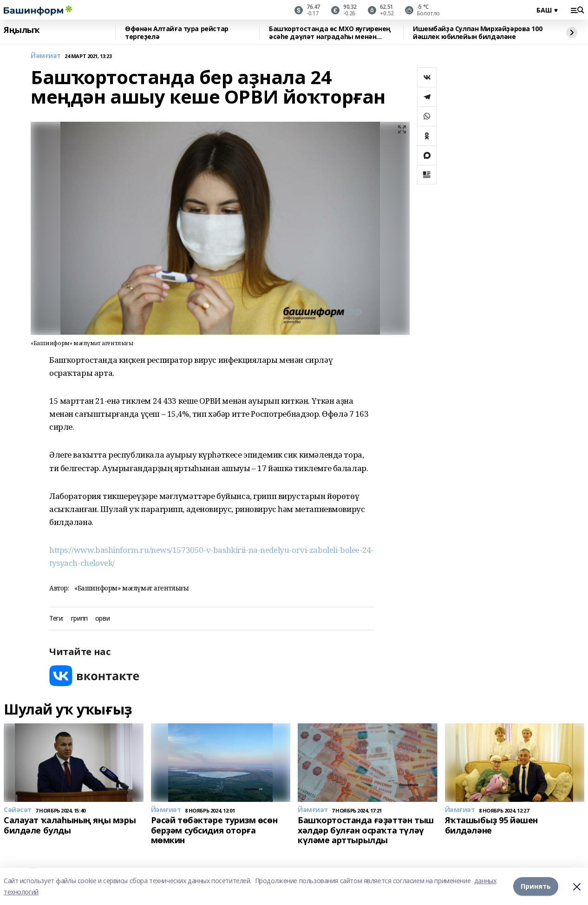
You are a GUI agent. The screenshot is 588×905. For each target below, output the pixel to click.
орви (102, 619)
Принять (536, 886)
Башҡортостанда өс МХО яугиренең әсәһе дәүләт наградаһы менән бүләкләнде (330, 33)
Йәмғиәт (46, 56)
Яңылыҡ (22, 30)
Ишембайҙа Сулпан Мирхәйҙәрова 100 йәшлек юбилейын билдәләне (477, 33)
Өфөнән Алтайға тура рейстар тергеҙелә (177, 33)
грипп (79, 619)
